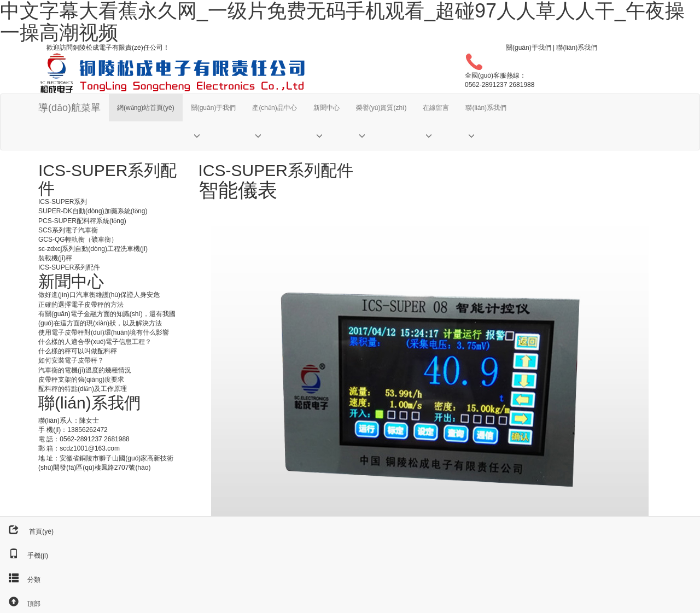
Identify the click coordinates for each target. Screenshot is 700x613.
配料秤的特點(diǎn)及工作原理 (83, 389)
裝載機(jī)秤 (55, 258)
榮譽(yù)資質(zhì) (381, 108)
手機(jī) (24, 556)
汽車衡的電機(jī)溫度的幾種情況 (85, 370)
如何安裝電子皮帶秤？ (71, 360)
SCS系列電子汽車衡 (68, 230)
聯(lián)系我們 (577, 48)
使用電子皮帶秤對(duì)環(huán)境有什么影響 (104, 332)
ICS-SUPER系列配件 (69, 267)
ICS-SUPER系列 (63, 202)
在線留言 (436, 108)
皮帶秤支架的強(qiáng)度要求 (81, 380)
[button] (214, 136)
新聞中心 (326, 108)
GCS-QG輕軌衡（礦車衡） (78, 240)
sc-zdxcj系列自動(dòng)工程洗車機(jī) (93, 249)
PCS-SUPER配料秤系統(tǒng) (82, 221)
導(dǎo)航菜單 (69, 108)
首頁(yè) (27, 532)
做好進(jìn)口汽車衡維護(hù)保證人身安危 (99, 295)
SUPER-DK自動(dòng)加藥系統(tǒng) (93, 211)
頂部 (20, 604)
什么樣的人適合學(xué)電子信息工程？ (95, 342)
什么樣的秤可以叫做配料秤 (78, 351)
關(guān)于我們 (529, 48)
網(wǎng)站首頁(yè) (146, 108)
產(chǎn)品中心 (274, 108)
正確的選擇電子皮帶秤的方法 (81, 305)
